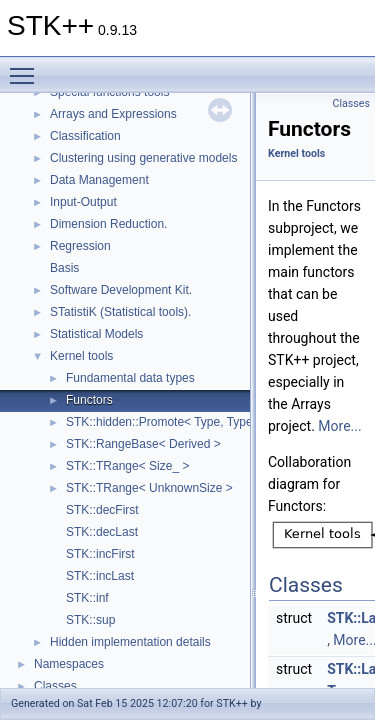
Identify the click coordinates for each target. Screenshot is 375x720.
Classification (85, 136)
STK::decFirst (102, 510)
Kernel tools (81, 356)
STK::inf (87, 598)
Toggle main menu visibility (27, 67)
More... (339, 426)
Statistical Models (96, 334)
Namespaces (69, 664)
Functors (89, 400)
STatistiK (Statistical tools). (120, 312)
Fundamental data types (130, 378)
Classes (55, 686)
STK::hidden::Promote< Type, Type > (164, 422)
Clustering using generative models (143, 158)
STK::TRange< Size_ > (127, 466)
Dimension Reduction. (108, 224)
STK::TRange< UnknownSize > (149, 488)
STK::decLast (102, 532)
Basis (64, 268)
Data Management (99, 180)
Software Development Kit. (121, 290)
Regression (80, 246)
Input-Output (83, 202)
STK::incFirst (100, 554)
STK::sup (90, 620)
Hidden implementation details (130, 642)
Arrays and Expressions (113, 114)
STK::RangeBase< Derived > (143, 444)
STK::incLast (100, 576)
